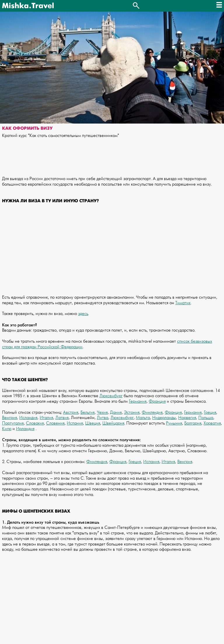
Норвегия (187, 418)
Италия (46, 418)
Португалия (13, 423)
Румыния (174, 423)
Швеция (93, 423)
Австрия (71, 412)
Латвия (62, 418)
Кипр (7, 429)
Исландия (28, 418)
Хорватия (212, 423)
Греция (210, 412)
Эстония (132, 412)
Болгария (193, 423)
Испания (75, 423)
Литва (103, 418)
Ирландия (25, 429)
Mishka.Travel (28, 6)
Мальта (143, 418)
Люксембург (111, 396)
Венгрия (9, 418)
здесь (83, 314)
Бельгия (87, 412)
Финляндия (152, 412)
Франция (157, 401)
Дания (116, 412)
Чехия (102, 412)
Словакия (35, 423)
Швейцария (113, 423)
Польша (206, 418)
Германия (138, 401)
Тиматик (183, 303)
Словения (55, 423)
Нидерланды (164, 418)
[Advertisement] (112, 252)
